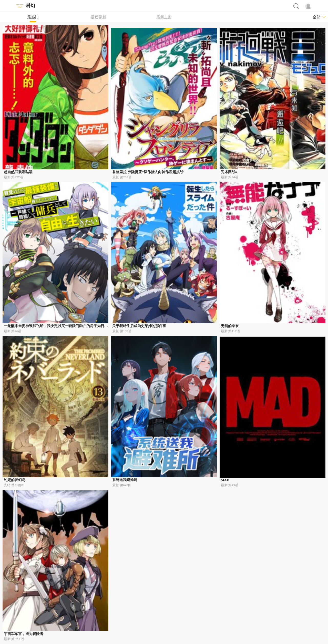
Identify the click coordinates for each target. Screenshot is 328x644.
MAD (225, 480)
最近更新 (98, 17)
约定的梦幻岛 (15, 480)
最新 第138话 (122, 331)
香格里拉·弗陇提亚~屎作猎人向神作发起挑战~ (149, 172)
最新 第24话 (230, 177)
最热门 (33, 17)
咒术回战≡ (229, 172)
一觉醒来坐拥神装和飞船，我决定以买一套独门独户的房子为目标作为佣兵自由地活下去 (74, 326)
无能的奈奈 (230, 326)
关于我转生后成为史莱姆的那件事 (139, 326)
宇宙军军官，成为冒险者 (24, 634)
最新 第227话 (13, 177)
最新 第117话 (230, 331)
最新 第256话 (122, 177)
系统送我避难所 (125, 480)
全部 (316, 17)
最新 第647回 (122, 485)
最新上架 (164, 17)
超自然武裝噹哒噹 (18, 172)
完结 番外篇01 (14, 485)
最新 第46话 (13, 331)
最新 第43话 (230, 485)
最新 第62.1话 (14, 639)
